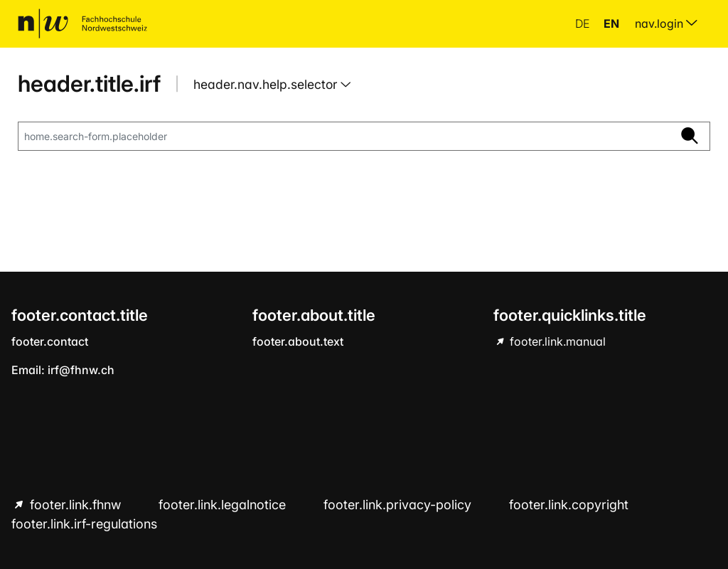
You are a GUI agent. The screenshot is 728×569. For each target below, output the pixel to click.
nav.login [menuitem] (666, 23)
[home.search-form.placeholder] (344, 137)
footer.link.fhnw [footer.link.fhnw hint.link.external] (75, 505)
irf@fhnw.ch (81, 370)
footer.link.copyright (569, 505)
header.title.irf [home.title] (89, 84)
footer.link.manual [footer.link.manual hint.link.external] (556, 341)
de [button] (584, 23)
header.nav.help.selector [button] (267, 84)
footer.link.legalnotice (224, 505)
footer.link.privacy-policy (399, 505)
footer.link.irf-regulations (84, 524)
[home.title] (82, 23)
